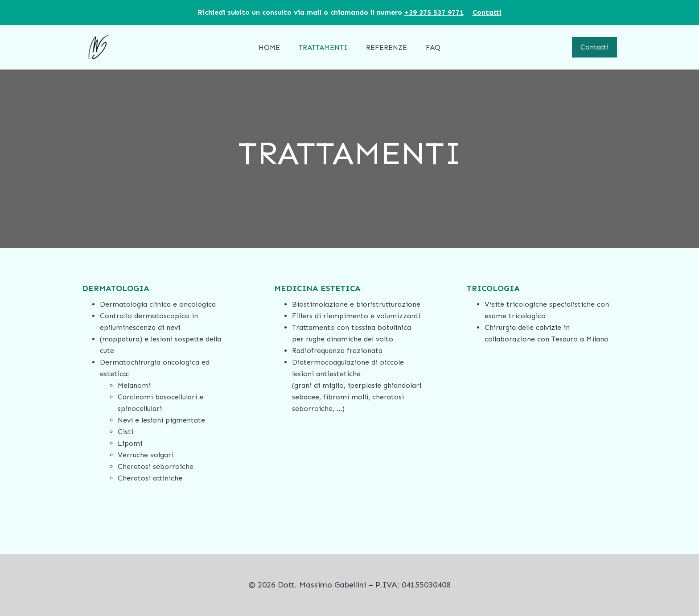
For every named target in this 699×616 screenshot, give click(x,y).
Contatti (594, 47)
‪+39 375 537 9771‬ (434, 12)
